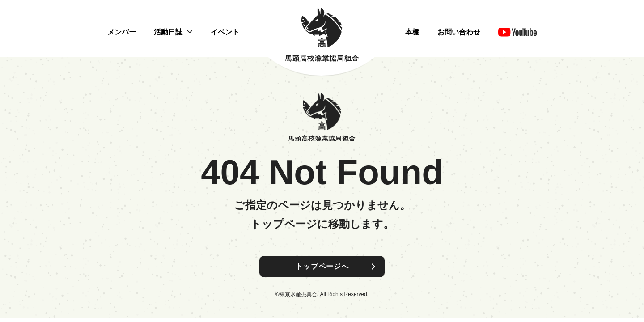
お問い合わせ (459, 32)
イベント (225, 32)
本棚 (412, 32)
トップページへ (322, 266)
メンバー (122, 32)
